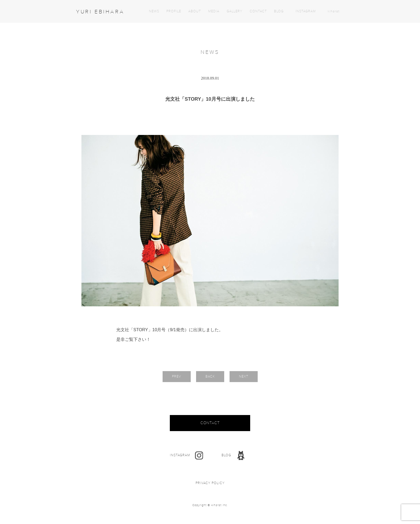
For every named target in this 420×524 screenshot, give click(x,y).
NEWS (154, 11)
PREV (177, 376)
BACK (210, 376)
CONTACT (258, 11)
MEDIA (214, 11)
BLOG (279, 11)
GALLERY (235, 11)
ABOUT (195, 11)
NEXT (244, 376)
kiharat (333, 11)
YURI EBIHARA (100, 12)
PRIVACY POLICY (210, 483)
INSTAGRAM (306, 11)
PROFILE (174, 11)
